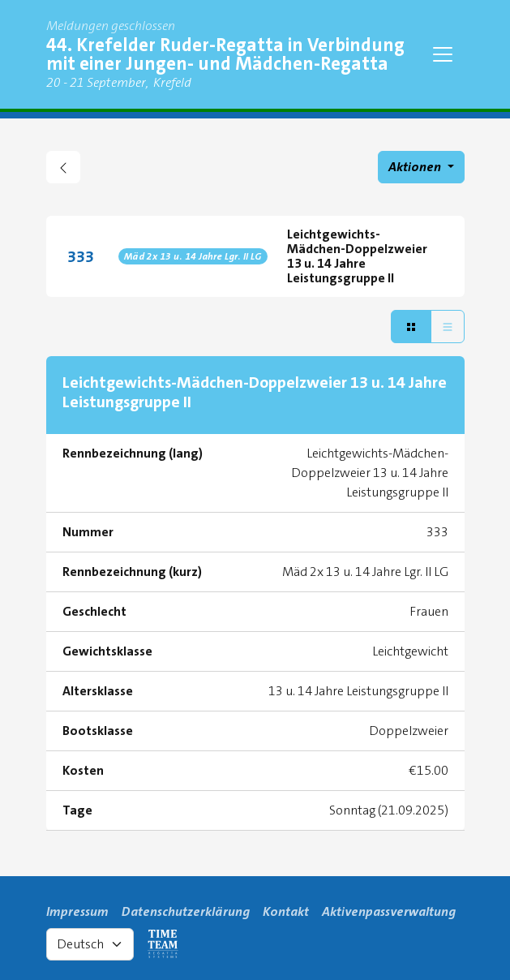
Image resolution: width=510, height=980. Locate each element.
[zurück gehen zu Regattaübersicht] (63, 167)
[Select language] (90, 944)
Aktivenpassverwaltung (389, 911)
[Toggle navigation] (443, 54)
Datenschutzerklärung (186, 911)
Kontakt (286, 911)
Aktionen (416, 167)
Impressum (77, 911)
